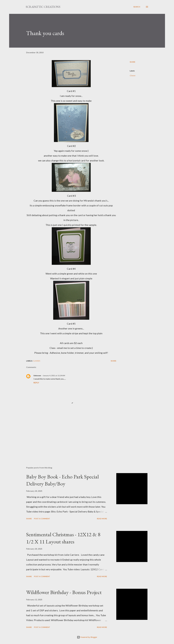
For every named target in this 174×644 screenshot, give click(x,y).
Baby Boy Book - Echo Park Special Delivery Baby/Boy (62, 480)
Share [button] (132, 62)
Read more (102, 519)
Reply (36, 383)
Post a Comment (42, 519)
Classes (132, 75)
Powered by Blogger (87, 637)
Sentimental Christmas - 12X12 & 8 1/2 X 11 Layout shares (63, 538)
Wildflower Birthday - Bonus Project (64, 592)
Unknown (37, 376)
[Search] (137, 7)
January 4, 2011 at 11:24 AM (54, 376)
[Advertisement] (67, 436)
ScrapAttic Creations (43, 7)
